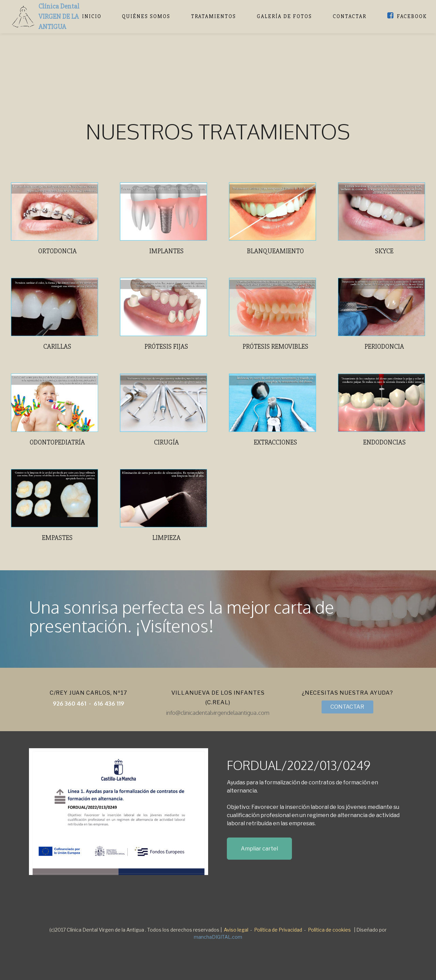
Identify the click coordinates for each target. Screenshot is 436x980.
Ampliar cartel (259, 849)
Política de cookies (329, 930)
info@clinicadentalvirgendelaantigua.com (218, 713)
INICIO (92, 17)
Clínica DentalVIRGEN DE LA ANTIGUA (59, 17)
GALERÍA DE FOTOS (284, 17)
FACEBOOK (407, 17)
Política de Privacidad (278, 930)
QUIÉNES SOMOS (146, 17)
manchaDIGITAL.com (218, 937)
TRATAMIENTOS (214, 17)
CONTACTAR (350, 17)
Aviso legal (236, 930)
